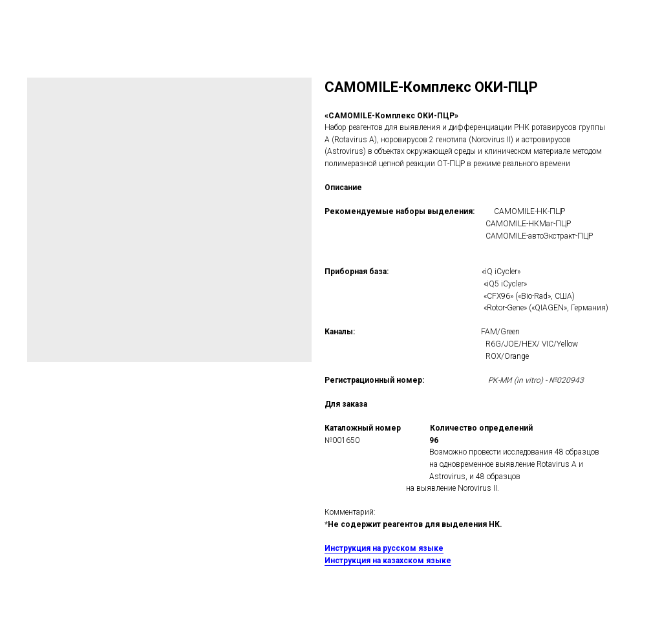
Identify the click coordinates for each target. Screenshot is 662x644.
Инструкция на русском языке (384, 548)
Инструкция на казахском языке (388, 561)
